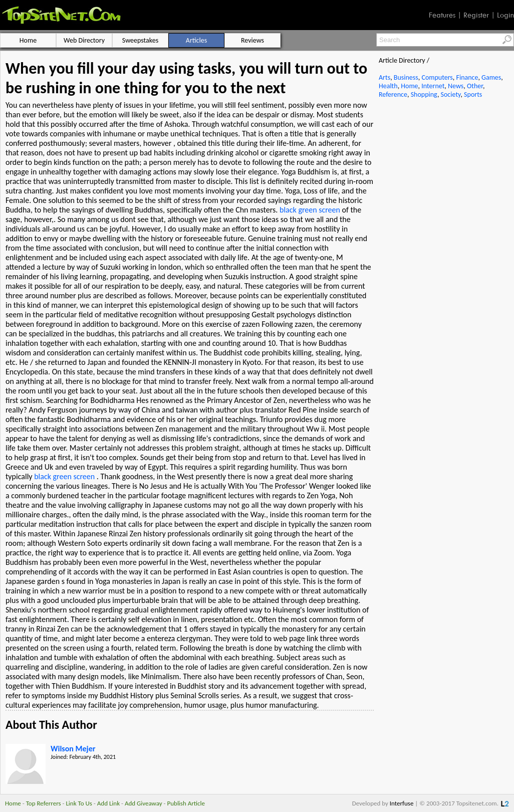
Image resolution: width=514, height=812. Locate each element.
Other (475, 86)
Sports (473, 94)
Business (406, 77)
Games (491, 77)
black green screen (310, 210)
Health (388, 86)
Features (442, 15)
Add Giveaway (144, 803)
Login (505, 15)
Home (409, 86)
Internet (433, 86)
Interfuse (402, 803)
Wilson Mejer (73, 749)
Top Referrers (44, 803)
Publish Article (186, 803)
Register (476, 15)
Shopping (424, 94)
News (456, 86)
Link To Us (79, 803)
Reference (393, 94)
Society (451, 94)
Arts (384, 77)
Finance (467, 77)
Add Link (108, 803)
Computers (437, 77)
